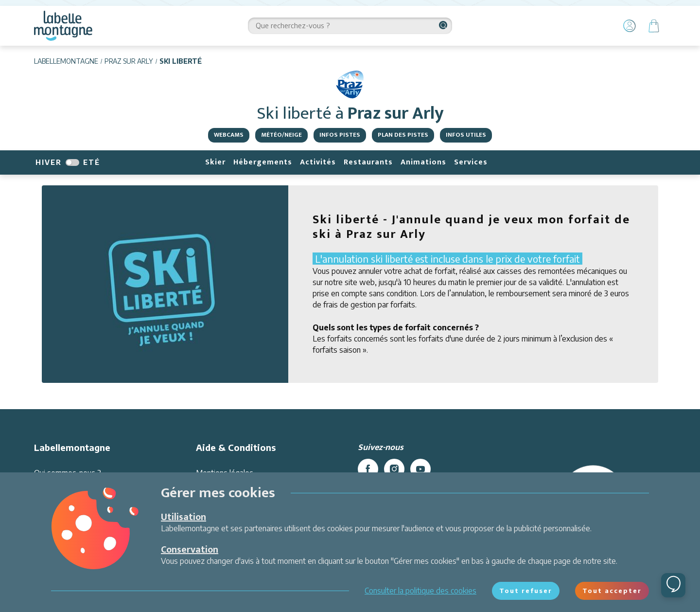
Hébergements (263, 162)
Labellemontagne (66, 61)
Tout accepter (612, 591)
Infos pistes (340, 135)
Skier (215, 162)
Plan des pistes (403, 135)
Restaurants (368, 162)
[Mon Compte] (630, 26)
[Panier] (654, 26)
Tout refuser (526, 591)
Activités (318, 162)
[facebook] (368, 469)
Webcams (229, 135)
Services (471, 162)
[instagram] (394, 469)
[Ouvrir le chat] (673, 585)
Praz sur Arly (129, 61)
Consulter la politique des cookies (420, 591)
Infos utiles (466, 135)
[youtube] (420, 469)
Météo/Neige (281, 135)
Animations (423, 162)
